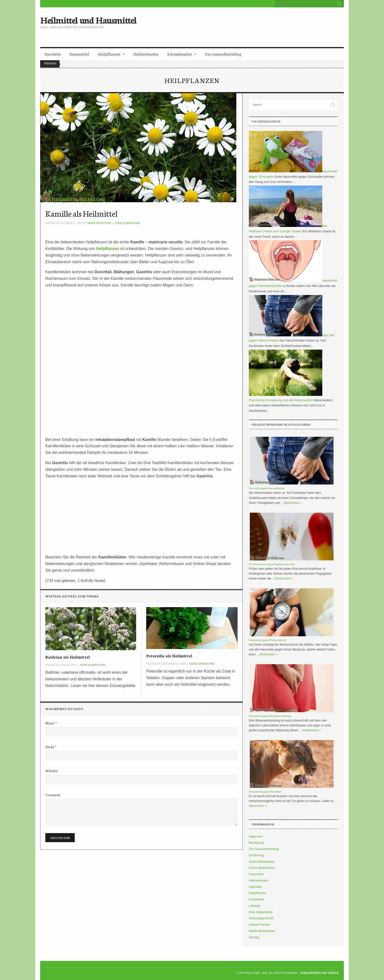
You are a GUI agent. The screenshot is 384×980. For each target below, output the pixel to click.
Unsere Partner (260, 925)
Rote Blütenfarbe (261, 912)
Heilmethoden (146, 54)
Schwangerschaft (261, 918)
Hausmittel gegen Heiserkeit (265, 791)
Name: (51, 723)
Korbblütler (257, 899)
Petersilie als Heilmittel (169, 655)
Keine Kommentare (128, 223)
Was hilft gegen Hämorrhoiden (267, 488)
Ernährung (256, 855)
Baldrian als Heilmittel (68, 657)
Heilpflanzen (109, 54)
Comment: (53, 795)
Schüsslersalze (180, 54)
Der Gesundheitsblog (223, 54)
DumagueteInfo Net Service (320, 973)
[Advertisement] (233, 23)
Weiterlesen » (293, 503)
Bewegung (256, 843)
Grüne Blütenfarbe (262, 868)
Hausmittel (79, 54)
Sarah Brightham (99, 223)
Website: (52, 771)
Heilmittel (255, 887)
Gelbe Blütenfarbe (262, 862)
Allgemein (256, 836)
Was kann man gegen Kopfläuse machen (272, 564)
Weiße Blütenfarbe (262, 931)
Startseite (53, 54)
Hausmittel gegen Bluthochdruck (268, 640)
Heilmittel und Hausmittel (88, 20)
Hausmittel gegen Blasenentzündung (270, 716)
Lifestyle (255, 906)
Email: (51, 747)
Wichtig (254, 937)
